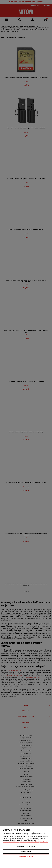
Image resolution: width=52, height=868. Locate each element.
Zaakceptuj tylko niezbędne (26, 846)
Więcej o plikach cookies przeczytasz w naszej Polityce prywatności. (25, 842)
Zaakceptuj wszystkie (26, 857)
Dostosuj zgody (26, 852)
